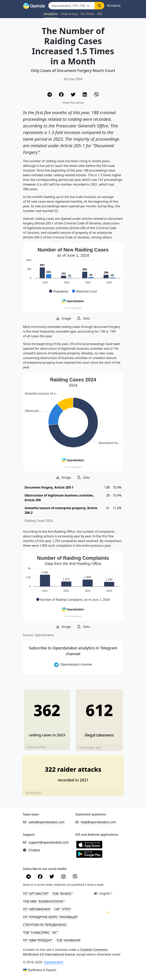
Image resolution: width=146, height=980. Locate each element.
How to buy (69, 14)
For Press (88, 14)
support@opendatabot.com (49, 842)
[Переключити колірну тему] (107, 913)
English (102, 893)
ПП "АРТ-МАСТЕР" (36, 894)
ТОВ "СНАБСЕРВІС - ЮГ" (41, 933)
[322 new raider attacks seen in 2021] (73, 772)
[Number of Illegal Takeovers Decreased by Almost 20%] (99, 717)
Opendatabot (54, 962)
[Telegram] (50, 95)
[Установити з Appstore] (89, 844)
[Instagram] (64, 877)
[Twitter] (73, 95)
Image (64, 318)
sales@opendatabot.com (47, 822)
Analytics (51, 14)
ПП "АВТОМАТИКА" (37, 909)
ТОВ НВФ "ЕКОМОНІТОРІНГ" (44, 901)
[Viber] (96, 95)
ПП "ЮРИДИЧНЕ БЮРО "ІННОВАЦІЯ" (51, 917)
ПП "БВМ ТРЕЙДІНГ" (38, 940)
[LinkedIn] (85, 95)
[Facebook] (62, 95)
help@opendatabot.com (98, 822)
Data (84, 318)
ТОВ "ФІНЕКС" (63, 894)
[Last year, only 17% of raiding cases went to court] (47, 717)
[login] (114, 6)
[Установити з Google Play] (89, 854)
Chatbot (34, 850)
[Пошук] (72, 6)
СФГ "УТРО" (63, 909)
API (100, 14)
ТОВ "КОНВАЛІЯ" (69, 940)
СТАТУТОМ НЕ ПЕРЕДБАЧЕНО (45, 925)
